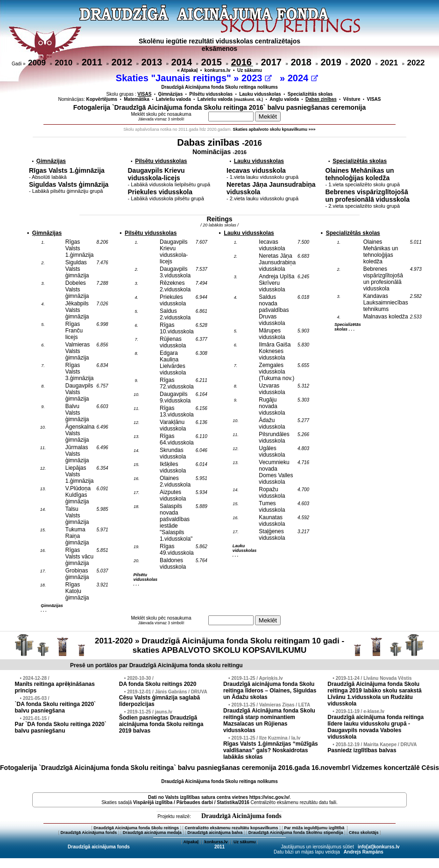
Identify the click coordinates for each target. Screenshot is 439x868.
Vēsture (352, 99)
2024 (303, 78)
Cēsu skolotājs (364, 833)
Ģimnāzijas (170, 94)
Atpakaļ (191, 842)
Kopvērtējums (102, 99)
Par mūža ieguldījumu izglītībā (315, 828)
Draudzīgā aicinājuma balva (215, 833)
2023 (257, 78)
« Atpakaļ (187, 70)
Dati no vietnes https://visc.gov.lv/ (219, 797)
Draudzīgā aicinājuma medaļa (152, 833)
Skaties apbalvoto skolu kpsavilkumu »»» (274, 129)
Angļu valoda (284, 99)
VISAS (374, 99)
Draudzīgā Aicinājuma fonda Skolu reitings (136, 828)
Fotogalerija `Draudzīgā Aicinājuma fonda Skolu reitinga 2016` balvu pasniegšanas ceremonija (220, 107)
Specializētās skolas (310, 94)
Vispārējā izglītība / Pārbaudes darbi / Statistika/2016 (191, 802)
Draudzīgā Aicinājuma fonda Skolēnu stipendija (296, 833)
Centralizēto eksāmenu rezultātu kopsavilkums (232, 828)
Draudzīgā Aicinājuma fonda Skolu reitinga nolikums (219, 87)
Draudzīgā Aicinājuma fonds (241, 816)
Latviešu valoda (173, 99)
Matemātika (136, 99)
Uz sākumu (250, 70)
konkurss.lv (218, 70)
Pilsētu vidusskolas (211, 94)
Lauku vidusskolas (260, 94)
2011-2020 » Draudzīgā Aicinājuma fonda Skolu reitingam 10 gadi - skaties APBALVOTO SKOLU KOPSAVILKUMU (219, 646)
